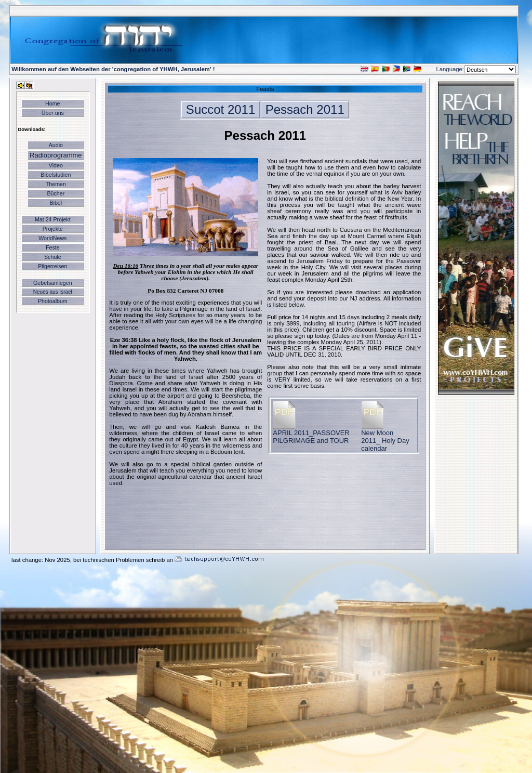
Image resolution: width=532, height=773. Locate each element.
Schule (53, 257)
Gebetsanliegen (53, 283)
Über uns (53, 113)
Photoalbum (53, 301)
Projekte (53, 229)
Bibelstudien (56, 175)
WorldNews (52, 238)
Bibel (56, 203)
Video (56, 165)
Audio (56, 145)
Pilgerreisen (52, 266)
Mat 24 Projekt (53, 219)
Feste (53, 247)
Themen (56, 184)
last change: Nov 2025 (41, 560)
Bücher (56, 193)
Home (52, 103)
